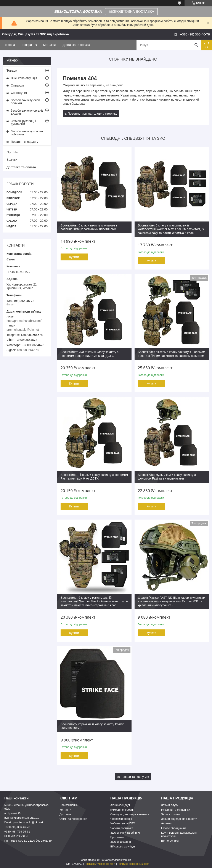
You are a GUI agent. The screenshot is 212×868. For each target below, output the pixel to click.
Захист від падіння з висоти (179, 819)
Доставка (66, 814)
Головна (9, 45)
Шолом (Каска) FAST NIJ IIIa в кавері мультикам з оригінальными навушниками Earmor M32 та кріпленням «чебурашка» (172, 601)
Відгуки (12, 160)
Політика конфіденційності (133, 864)
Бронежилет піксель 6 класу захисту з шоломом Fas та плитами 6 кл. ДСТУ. (94, 477)
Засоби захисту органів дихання (27, 112)
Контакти (49, 45)
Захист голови (170, 814)
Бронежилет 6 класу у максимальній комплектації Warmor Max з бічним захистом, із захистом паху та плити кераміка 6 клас (171, 229)
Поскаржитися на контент (100, 864)
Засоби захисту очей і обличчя (26, 102)
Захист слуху (170, 805)
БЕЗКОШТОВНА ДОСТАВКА (131, 12)
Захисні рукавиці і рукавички (23, 122)
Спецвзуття (19, 93)
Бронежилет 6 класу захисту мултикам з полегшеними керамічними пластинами (89, 227)
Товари (27, 45)
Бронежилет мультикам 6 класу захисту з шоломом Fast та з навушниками (167, 477)
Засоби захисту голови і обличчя (27, 133)
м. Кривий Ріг (13, 813)
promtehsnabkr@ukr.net (23, 330)
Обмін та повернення (73, 819)
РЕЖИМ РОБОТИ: (16, 836)
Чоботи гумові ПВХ (123, 823)
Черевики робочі (121, 819)
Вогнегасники (170, 841)
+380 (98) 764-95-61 (17, 832)
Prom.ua (126, 860)
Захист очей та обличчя (126, 833)
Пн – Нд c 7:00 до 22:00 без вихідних (28, 841)
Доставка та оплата (76, 45)
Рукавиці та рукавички (176, 810)
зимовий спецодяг (122, 810)
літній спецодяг (120, 805)
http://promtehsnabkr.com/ (24, 321)
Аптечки (166, 823)
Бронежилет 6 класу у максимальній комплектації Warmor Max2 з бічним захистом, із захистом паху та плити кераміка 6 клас (94, 601)
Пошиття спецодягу (25, 142)
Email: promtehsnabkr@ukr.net (24, 822)
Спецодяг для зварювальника (130, 814)
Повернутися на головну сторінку (92, 113)
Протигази (117, 837)
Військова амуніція (24, 78)
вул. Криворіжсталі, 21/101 (22, 818)
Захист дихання (121, 842)
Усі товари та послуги (132, 777)
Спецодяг (18, 85)
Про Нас (13, 152)
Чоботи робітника (122, 828)
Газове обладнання (174, 828)
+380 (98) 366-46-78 (17, 827)
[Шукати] (196, 45)
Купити (74, 257)
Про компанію (69, 805)
